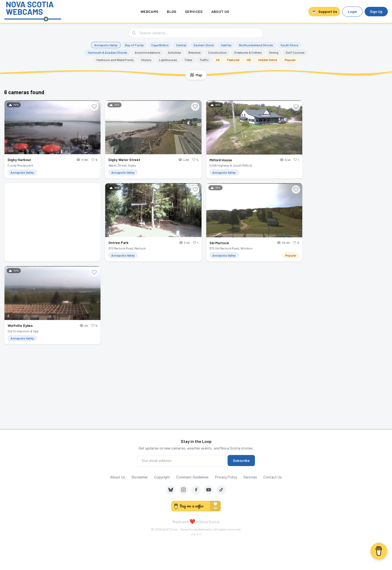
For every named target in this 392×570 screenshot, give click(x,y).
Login (352, 11)
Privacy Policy (226, 477)
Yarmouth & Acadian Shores (107, 52)
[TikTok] (221, 490)
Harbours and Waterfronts (115, 60)
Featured (233, 60)
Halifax (226, 45)
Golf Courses (295, 52)
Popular (290, 60)
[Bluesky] (171, 490)
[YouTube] (209, 490)
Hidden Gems (268, 60)
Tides (188, 60)
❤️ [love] (192, 521)
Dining (274, 52)
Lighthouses (168, 60)
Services (194, 11)
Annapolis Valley (106, 45)
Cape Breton (160, 45)
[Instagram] (183, 490)
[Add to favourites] (94, 107)
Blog (172, 11)
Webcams (149, 11)
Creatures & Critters (248, 52)
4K (218, 60)
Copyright (162, 477)
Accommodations (148, 52)
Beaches (195, 52)
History (146, 60)
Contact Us (273, 477)
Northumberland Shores (256, 45)
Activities (174, 52)
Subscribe (241, 460)
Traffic (204, 60)
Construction (217, 52)
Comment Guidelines (192, 477)
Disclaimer (140, 477)
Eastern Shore (204, 45)
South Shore (289, 45)
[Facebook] (196, 490)
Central (181, 45)
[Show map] (196, 75)
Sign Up (376, 11)
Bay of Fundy (134, 45)
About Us (220, 11)
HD (249, 60)
